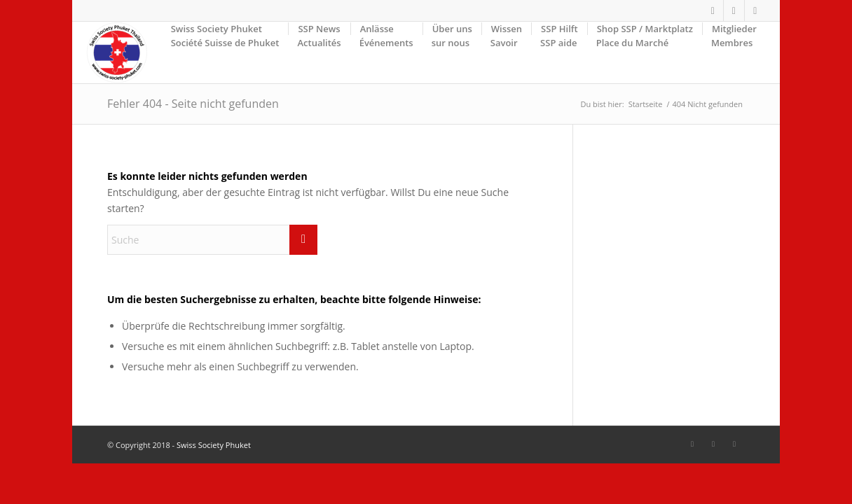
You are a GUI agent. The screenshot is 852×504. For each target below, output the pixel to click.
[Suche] (212, 240)
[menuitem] (225, 52)
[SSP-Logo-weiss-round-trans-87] (117, 52)
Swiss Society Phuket (214, 445)
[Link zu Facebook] (713, 10)
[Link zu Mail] (755, 10)
